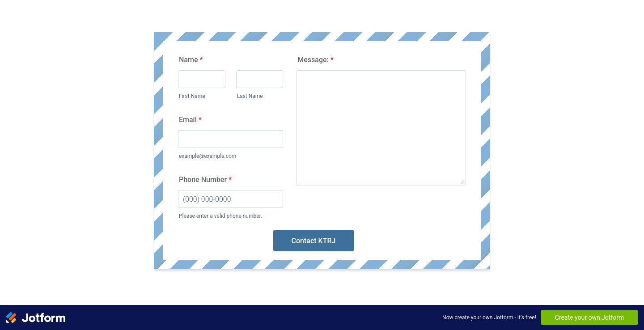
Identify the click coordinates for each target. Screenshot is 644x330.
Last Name (250, 96)
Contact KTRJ (314, 241)
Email (190, 120)
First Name (192, 96)
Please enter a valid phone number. (220, 216)
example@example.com (208, 156)
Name (191, 60)
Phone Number (205, 180)
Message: (316, 60)
